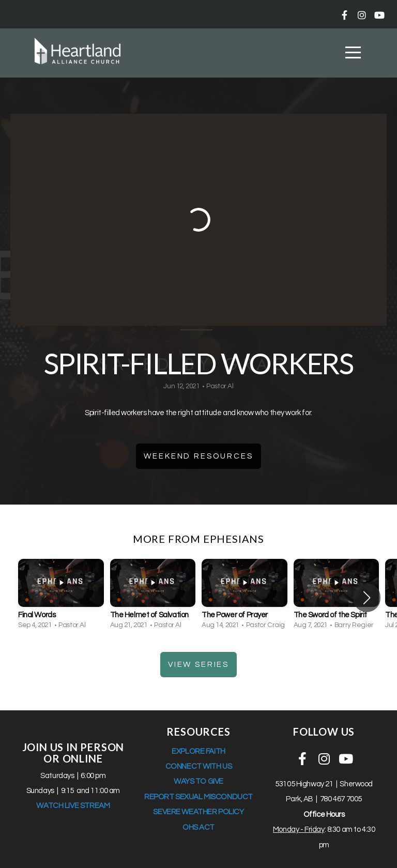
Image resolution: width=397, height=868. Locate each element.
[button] (367, 598)
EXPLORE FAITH (198, 751)
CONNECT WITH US (199, 766)
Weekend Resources (198, 456)
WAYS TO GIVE (198, 781)
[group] (61, 598)
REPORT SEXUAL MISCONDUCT (198, 797)
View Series (198, 665)
